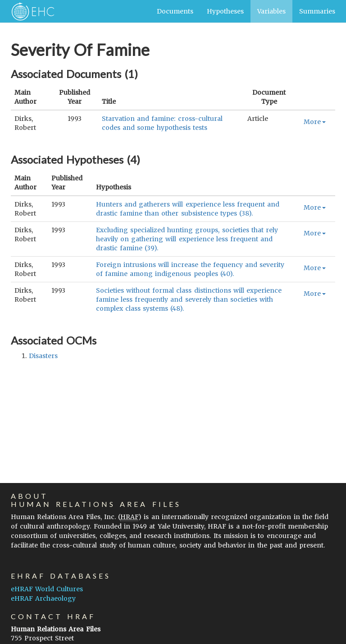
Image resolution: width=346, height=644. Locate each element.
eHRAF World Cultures (47, 589)
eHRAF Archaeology (43, 598)
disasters (43, 356)
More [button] (315, 122)
